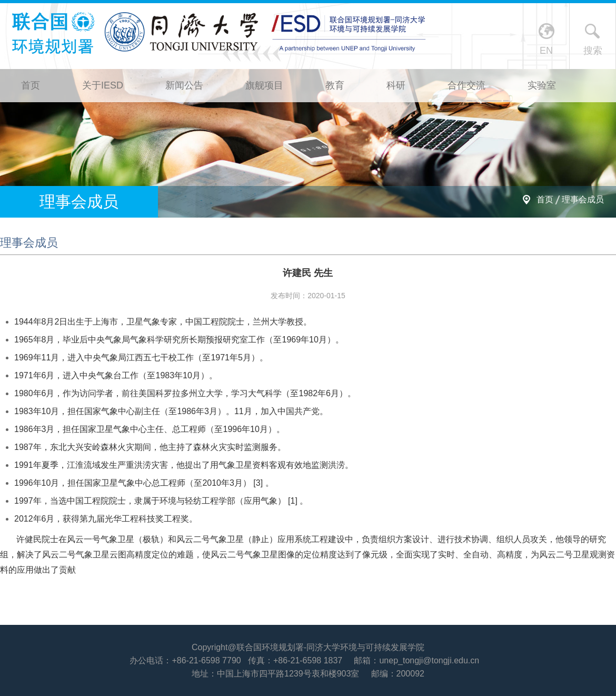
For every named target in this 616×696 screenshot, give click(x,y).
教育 (335, 85)
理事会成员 (583, 199)
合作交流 (466, 85)
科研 (396, 85)
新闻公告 (184, 85)
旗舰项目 (264, 85)
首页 (31, 85)
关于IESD (103, 85)
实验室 (542, 85)
